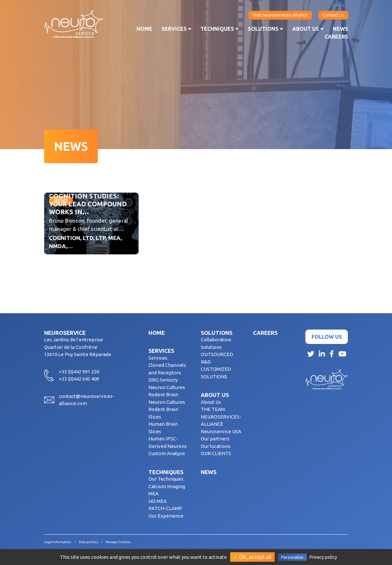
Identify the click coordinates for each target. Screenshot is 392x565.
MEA (153, 494)
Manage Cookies (118, 542)
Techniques (220, 29)
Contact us (333, 15)
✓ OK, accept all (252, 557)
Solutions (265, 29)
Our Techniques (166, 479)
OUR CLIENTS (216, 453)
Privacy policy (323, 557)
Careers (336, 37)
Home (145, 29)
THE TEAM (213, 409)
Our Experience (166, 516)
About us (308, 29)
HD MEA (158, 501)
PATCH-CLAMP (165, 508)
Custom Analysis (167, 453)
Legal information (58, 542)
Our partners (215, 439)
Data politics (88, 542)
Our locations (216, 446)
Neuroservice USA (221, 431)
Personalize (292, 557)
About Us (211, 402)
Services (176, 29)
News (341, 29)
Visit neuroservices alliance (280, 15)
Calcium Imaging (167, 486)
